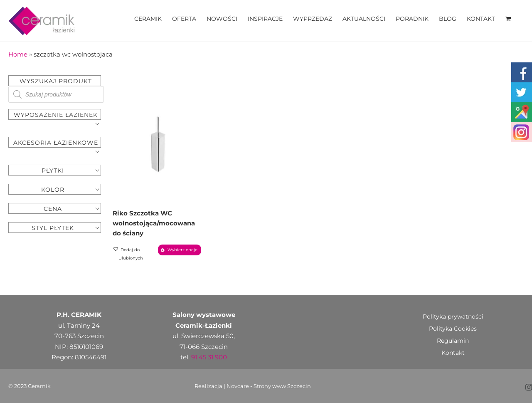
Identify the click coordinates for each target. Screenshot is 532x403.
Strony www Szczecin (282, 386)
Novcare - (240, 386)
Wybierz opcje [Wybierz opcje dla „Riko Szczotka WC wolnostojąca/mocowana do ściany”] (182, 250)
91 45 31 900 (209, 357)
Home (18, 54)
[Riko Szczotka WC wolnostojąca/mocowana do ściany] (157, 144)
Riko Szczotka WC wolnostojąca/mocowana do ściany (154, 223)
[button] (134, 254)
